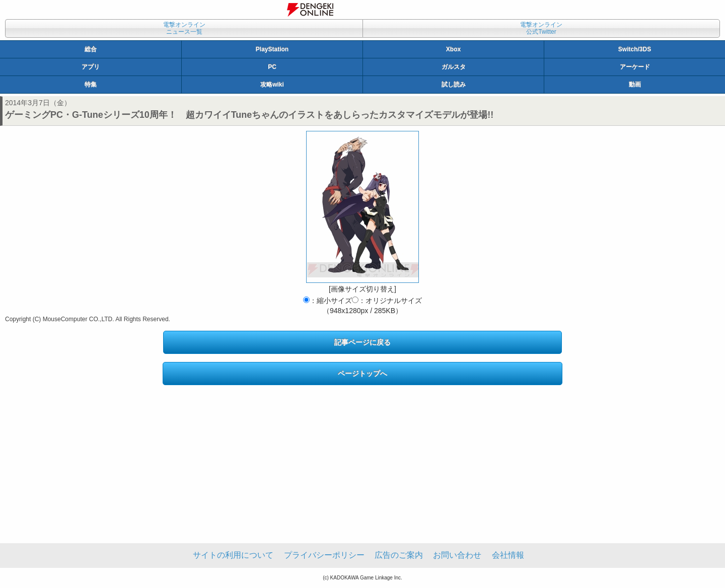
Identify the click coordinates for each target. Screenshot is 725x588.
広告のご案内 (399, 555)
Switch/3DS (635, 49)
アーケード (635, 67)
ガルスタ (454, 67)
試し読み (454, 85)
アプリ (91, 67)
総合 (91, 49)
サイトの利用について (233, 555)
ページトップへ (362, 374)
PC (272, 67)
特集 (91, 85)
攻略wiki (272, 85)
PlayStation (272, 49)
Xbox (453, 49)
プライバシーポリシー (324, 555)
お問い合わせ (457, 555)
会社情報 (508, 555)
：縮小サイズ (328, 301)
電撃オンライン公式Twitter (541, 28)
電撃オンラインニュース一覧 (184, 28)
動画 (635, 85)
